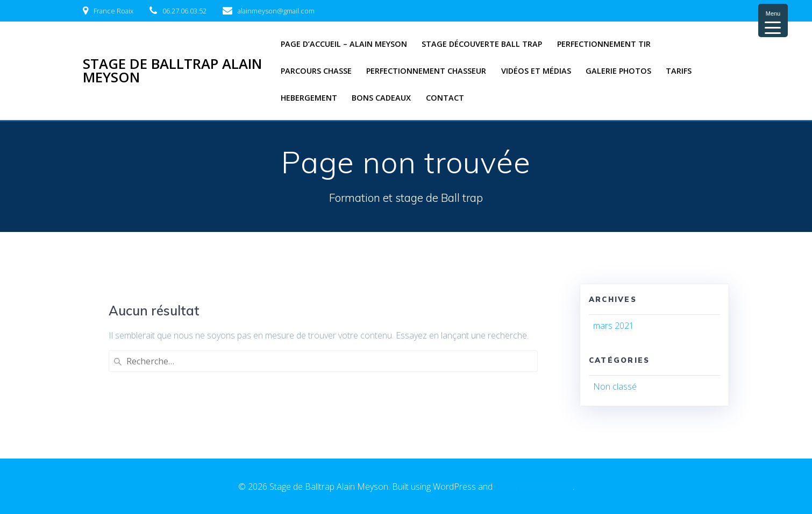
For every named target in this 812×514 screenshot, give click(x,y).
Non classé (615, 386)
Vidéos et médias (536, 71)
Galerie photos (618, 71)
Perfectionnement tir (604, 44)
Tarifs (679, 71)
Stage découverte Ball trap (482, 44)
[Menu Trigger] (773, 20)
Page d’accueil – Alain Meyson (344, 44)
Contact (445, 98)
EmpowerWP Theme (534, 487)
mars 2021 (614, 326)
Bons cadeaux (381, 98)
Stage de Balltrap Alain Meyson (172, 71)
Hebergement (309, 98)
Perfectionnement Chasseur (426, 71)
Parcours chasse (316, 71)
